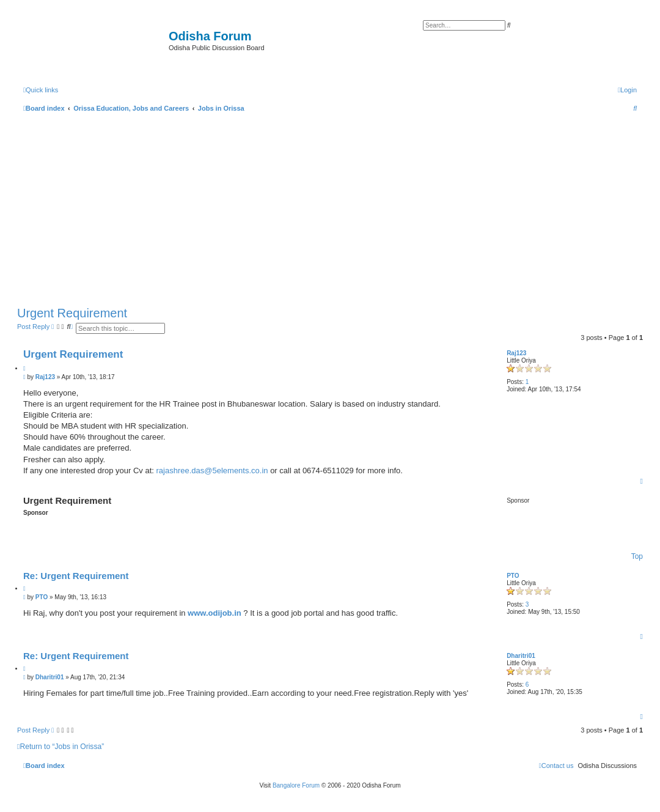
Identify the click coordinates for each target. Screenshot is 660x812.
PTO (513, 576)
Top (637, 556)
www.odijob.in (215, 613)
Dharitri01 (521, 656)
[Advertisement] (330, 207)
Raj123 (516, 353)
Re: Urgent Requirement (76, 576)
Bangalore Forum (296, 785)
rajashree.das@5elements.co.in (212, 471)
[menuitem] (627, 90)
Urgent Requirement (72, 313)
